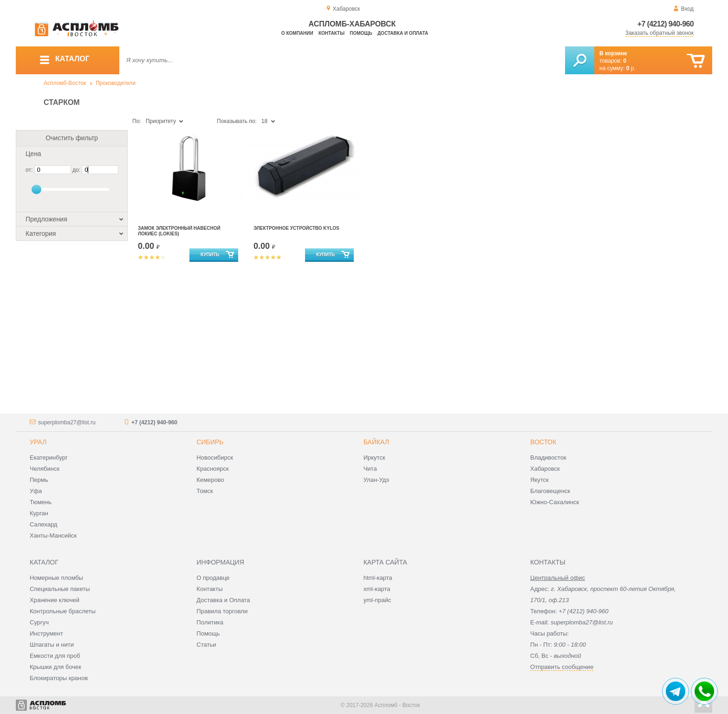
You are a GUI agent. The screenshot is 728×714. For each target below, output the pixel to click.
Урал (38, 442)
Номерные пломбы (56, 578)
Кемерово (210, 480)
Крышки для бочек (55, 667)
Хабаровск (545, 469)
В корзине (613, 53)
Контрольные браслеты (63, 611)
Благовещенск (550, 491)
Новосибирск (215, 458)
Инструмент (46, 633)
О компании (297, 33)
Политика (210, 622)
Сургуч (39, 622)
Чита (370, 469)
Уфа (36, 491)
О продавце (213, 578)
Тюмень (41, 502)
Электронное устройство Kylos (296, 228)
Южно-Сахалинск (555, 502)
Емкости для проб (55, 656)
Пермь (39, 480)
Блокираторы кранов (59, 678)
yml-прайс (377, 600)
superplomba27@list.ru (67, 422)
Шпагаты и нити (52, 645)
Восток (543, 442)
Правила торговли (222, 611)
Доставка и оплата (403, 33)
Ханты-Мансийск (53, 535)
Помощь (361, 33)
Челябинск (45, 469)
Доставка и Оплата (223, 600)
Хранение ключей (55, 600)
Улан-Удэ (376, 480)
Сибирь (210, 442)
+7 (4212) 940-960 (666, 24)
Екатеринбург (49, 458)
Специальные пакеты (60, 589)
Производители (116, 83)
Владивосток (548, 458)
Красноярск (212, 469)
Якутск (539, 480)
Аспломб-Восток (65, 83)
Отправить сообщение (562, 667)
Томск (205, 491)
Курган (39, 513)
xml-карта (377, 589)
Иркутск (374, 458)
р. (631, 68)
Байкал (376, 442)
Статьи (206, 645)
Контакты (331, 33)
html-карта (378, 578)
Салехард (43, 524)
